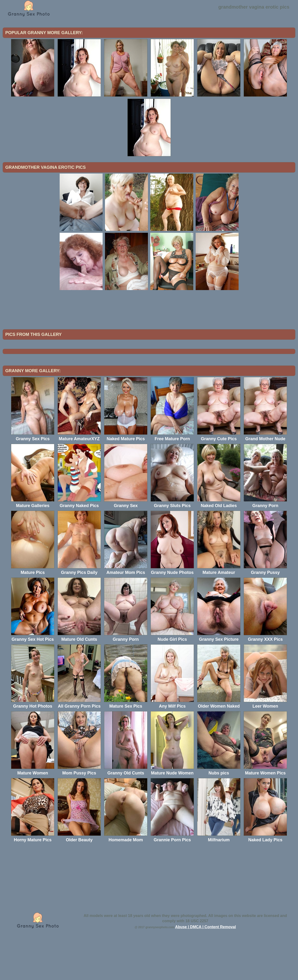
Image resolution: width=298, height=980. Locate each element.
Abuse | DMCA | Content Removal (206, 966)
